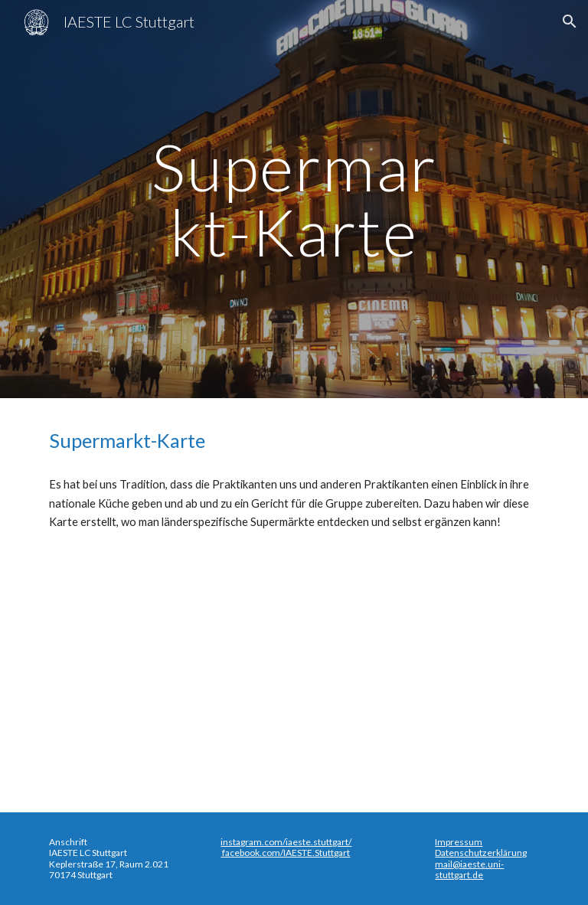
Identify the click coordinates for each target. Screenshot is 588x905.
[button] (570, 21)
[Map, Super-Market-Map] (294, 668)
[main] (294, 199)
